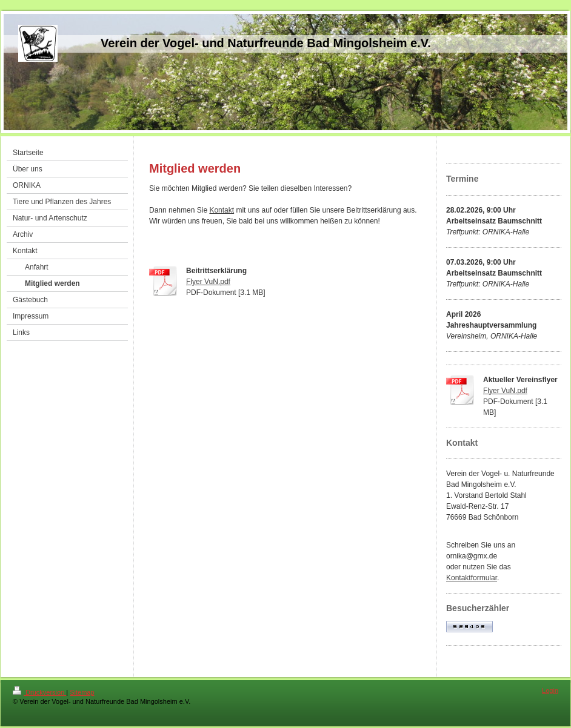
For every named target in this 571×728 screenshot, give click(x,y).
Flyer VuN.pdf (208, 282)
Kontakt (222, 210)
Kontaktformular (472, 578)
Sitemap (82, 692)
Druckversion (39, 692)
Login (550, 690)
